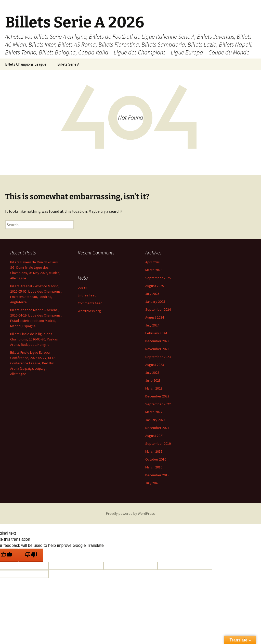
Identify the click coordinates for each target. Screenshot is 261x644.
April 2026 (153, 262)
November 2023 (157, 349)
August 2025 (155, 286)
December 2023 (157, 341)
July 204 (151, 483)
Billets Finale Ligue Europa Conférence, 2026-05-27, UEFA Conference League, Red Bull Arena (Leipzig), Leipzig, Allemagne (33, 363)
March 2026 (154, 270)
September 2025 (158, 278)
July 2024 (152, 325)
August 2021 (155, 436)
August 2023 (155, 365)
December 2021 (157, 428)
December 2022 (157, 396)
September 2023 (158, 357)
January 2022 (155, 420)
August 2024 (155, 317)
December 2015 (157, 475)
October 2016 (156, 459)
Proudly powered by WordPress (130, 513)
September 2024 (158, 309)
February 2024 (156, 333)
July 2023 (152, 373)
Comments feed (90, 303)
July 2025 (152, 294)
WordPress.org (89, 311)
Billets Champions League (26, 64)
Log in (82, 287)
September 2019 (158, 443)
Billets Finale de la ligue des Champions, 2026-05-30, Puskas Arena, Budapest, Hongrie (34, 339)
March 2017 (154, 451)
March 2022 (154, 412)
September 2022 (158, 404)
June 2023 (153, 380)
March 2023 (154, 388)
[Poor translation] (31, 555)
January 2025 (155, 302)
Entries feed (87, 295)
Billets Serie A (68, 64)
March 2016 (154, 467)
